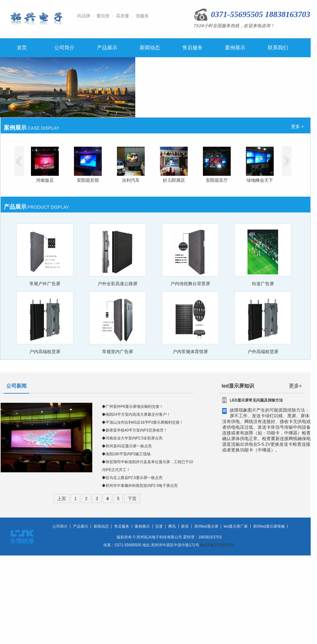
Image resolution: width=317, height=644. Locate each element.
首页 (22, 48)
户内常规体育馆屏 (190, 352)
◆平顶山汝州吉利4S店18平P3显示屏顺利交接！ (143, 422)
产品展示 (107, 48)
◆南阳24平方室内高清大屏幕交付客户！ (136, 414)
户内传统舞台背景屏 (190, 284)
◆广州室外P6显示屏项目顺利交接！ (133, 407)
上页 (62, 499)
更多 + (297, 126)
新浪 (185, 526)
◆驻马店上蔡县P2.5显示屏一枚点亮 (132, 478)
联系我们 (278, 48)
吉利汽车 (131, 180)
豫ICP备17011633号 (217, 545)
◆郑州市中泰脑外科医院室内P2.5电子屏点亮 (140, 486)
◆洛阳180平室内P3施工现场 (126, 454)
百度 (159, 526)
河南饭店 (45, 180)
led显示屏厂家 (236, 526)
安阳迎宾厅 (217, 180)
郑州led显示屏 (206, 526)
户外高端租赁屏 (263, 352)
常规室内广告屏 (118, 352)
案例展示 (235, 48)
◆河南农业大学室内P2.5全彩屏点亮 (132, 438)
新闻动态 (150, 48)
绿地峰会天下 (260, 180)
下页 (132, 499)
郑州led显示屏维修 (269, 526)
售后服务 (192, 48)
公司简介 (64, 48)
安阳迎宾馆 (88, 180)
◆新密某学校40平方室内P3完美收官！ (135, 430)
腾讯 (172, 526)
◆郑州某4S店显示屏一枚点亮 (127, 446)
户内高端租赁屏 (45, 352)
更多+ (295, 386)
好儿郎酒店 (174, 180)
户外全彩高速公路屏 (118, 284)
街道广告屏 (263, 284)
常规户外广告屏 (45, 284)
